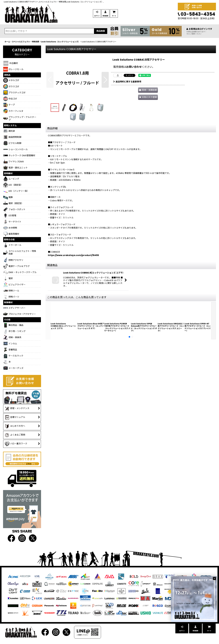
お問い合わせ (134, 67)
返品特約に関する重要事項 (127, 82)
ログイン (101, 16)
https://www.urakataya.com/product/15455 (73, 255)
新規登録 (118, 16)
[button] (50, 80)
